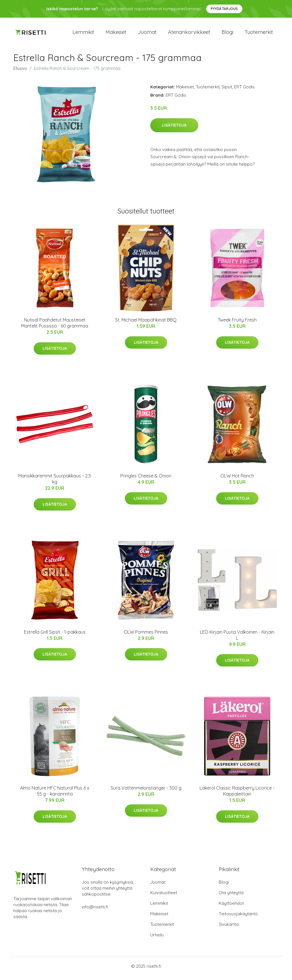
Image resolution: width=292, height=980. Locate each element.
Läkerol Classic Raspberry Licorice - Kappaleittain (237, 795)
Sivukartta (229, 928)
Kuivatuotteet (164, 897)
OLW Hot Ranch (237, 480)
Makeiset (116, 34)
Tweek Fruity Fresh (237, 324)
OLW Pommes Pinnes (146, 636)
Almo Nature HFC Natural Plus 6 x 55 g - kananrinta (55, 795)
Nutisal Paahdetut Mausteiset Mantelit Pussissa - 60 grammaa (55, 327)
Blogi (227, 34)
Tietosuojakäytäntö (238, 918)
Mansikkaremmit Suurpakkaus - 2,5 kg (55, 483)
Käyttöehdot (231, 907)
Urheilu (157, 939)
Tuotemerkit (259, 34)
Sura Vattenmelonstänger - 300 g (146, 792)
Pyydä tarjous (224, 9)
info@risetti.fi (95, 911)
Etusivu (20, 72)
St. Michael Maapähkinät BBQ (146, 324)
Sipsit (227, 91)
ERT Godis (244, 91)
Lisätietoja (174, 129)
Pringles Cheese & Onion (146, 480)
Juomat (147, 34)
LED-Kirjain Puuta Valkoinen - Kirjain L (237, 639)
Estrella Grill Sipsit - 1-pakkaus (55, 636)
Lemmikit (83, 34)
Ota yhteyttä (231, 897)
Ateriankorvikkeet (189, 34)
